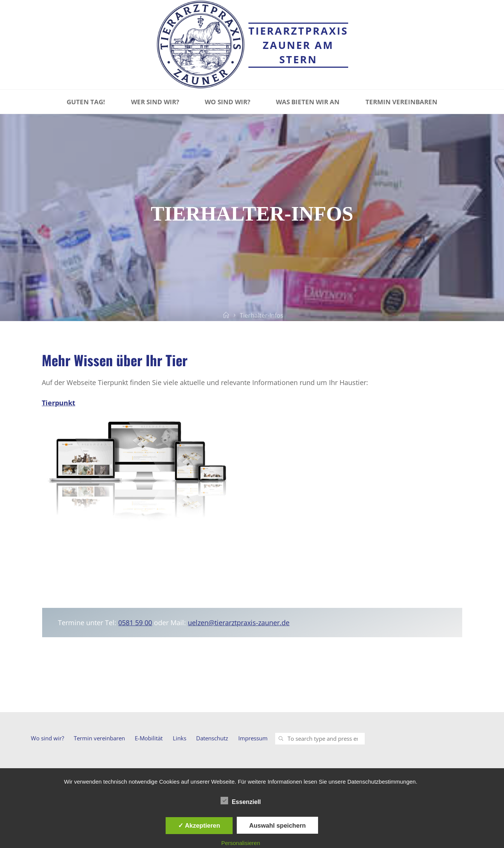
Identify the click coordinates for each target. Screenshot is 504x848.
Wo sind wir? (47, 738)
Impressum (253, 738)
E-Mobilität (149, 738)
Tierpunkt (59, 403)
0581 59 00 (135, 623)
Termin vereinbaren (99, 738)
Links (180, 738)
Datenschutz (212, 738)
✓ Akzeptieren (199, 825)
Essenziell (241, 801)
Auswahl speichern (277, 825)
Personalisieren (241, 843)
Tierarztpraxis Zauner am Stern (298, 45)
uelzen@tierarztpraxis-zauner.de (239, 623)
